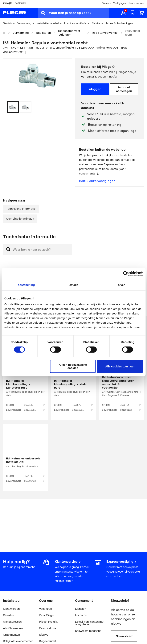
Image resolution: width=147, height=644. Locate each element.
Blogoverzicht (47, 641)
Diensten (8, 615)
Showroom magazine (88, 631)
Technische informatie (21, 209)
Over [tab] (122, 285)
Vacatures (45, 609)
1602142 (35, 405)
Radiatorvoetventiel (105, 33)
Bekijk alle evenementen (18, 641)
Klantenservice (136, 3)
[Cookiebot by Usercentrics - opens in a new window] (126, 274)
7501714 (131, 405)
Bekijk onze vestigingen (97, 181)
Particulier (20, 3)
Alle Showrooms (13, 628)
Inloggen (95, 89)
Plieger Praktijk (48, 622)
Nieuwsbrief (124, 636)
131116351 (35, 410)
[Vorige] (64, 107)
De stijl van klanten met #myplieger (90, 623)
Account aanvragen (124, 89)
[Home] (4, 33)
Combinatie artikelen (20, 219)
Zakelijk (7, 3)
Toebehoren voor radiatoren (69, 33)
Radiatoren (43, 33)
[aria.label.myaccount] (123, 13)
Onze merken (11, 635)
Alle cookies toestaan (120, 366)
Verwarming (21, 33)
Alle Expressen (12, 622)
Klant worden (11, 609)
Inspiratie (81, 615)
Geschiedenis (47, 628)
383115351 (83, 410)
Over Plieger (47, 615)
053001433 (35, 481)
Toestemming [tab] (26, 285)
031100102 (131, 410)
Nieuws (44, 635)
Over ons (107, 3)
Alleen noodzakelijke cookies (73, 366)
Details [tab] (74, 285)
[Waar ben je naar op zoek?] (79, 13)
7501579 (83, 405)
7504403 (35, 476)
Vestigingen (120, 3)
